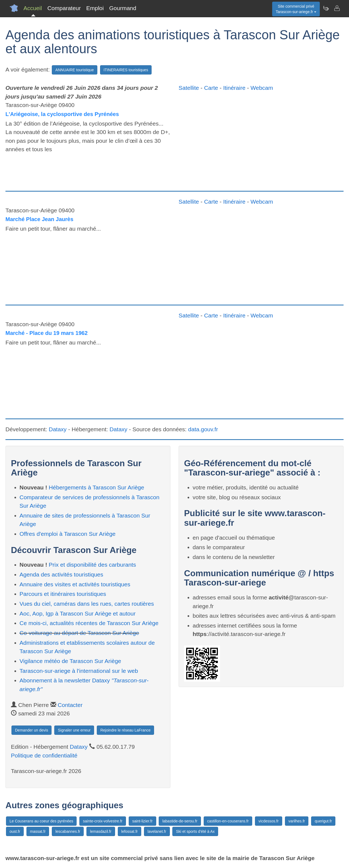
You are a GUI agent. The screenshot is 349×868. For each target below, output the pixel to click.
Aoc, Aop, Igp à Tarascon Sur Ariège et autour (78, 613)
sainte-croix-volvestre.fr (103, 821)
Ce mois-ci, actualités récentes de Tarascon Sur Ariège (89, 623)
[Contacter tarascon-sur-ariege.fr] (337, 8)
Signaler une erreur (74, 730)
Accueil (33, 8)
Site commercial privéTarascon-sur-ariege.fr (296, 9)
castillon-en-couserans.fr (228, 821)
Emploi (95, 8)
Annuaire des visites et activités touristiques (75, 584)
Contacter (70, 705)
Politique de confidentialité (44, 755)
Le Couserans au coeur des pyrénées (41, 821)
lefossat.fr (130, 831)
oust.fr (15, 831)
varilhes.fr (297, 821)
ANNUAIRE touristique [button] (75, 70)
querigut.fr (323, 821)
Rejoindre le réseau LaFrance (125, 730)
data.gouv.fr (203, 429)
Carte (211, 88)
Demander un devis (31, 730)
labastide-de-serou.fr (180, 821)
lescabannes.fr (68, 831)
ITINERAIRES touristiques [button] (126, 70)
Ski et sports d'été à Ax (195, 831)
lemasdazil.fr (101, 831)
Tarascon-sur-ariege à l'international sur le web (79, 671)
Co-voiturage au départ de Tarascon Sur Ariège (79, 633)
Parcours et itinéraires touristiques (63, 594)
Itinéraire (234, 88)
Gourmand (123, 8)
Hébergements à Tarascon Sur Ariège (97, 487)
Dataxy (58, 429)
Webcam (262, 88)
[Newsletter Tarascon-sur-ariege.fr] (326, 8)
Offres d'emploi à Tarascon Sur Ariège (68, 534)
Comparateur (64, 8)
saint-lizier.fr (142, 821)
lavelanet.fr (157, 831)
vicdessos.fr (269, 821)
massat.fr (38, 831)
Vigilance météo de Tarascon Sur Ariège (70, 661)
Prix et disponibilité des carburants (92, 565)
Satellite (189, 88)
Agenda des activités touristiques (61, 574)
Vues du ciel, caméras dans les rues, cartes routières (87, 604)
